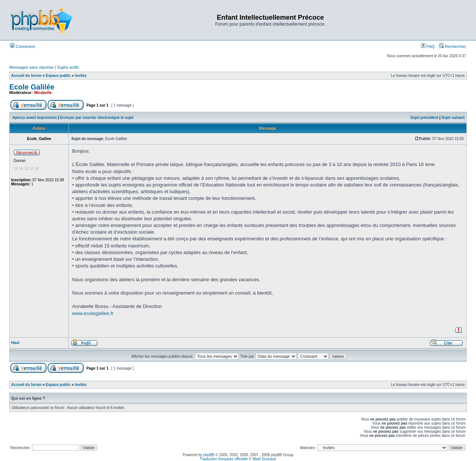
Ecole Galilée (32, 87)
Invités (81, 76)
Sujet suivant (453, 118)
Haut (15, 343)
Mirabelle (43, 92)
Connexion (23, 46)
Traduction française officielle (224, 459)
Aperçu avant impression (34, 118)
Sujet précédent (424, 118)
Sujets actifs (68, 67)
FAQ (428, 46)
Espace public (58, 76)
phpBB (209, 455)
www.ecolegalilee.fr (93, 313)
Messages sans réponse (31, 67)
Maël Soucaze (264, 459)
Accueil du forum (26, 76)
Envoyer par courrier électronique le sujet (97, 118)
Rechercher (453, 46)
